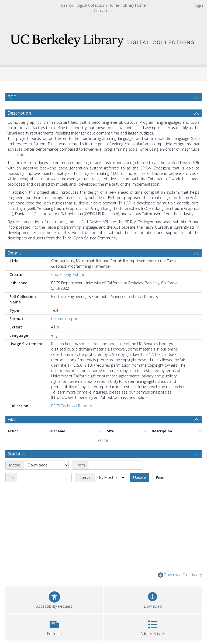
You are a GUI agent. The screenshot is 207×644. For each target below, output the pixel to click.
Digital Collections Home (98, 5)
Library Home (134, 5)
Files (12, 419)
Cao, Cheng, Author (68, 275)
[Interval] (110, 477)
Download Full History (180, 575)
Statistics (17, 454)
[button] (54, 626)
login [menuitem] (199, 5)
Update (139, 477)
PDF (12, 97)
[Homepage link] (103, 39)
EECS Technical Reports (72, 406)
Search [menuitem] (67, 5)
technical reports (66, 319)
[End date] (44, 477)
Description (19, 113)
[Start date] (115, 465)
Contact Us (103, 11)
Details (15, 253)
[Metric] (46, 465)
